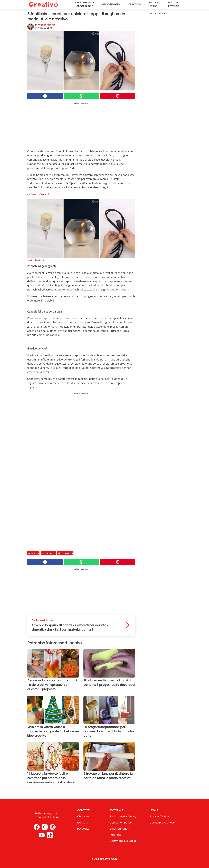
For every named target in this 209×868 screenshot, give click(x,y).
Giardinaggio (111, 4)
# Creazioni (65, 553)
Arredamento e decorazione (85, 4)
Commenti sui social (123, 841)
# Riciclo (33, 553)
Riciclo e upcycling (173, 4)
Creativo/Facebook (40, 194)
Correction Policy (121, 823)
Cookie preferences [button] (162, 823)
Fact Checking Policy (123, 816)
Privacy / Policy (159, 816)
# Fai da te (48, 553)
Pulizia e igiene (153, 4)
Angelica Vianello (46, 25)
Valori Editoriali (119, 829)
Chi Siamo (84, 816)
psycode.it (84, 829)
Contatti (83, 823)
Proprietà (116, 835)
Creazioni (134, 4)
